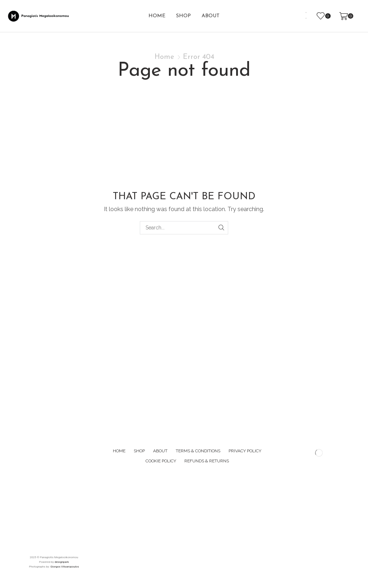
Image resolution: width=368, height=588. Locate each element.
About (211, 16)
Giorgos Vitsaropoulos (65, 567)
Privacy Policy (245, 451)
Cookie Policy (161, 461)
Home (157, 16)
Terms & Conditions (198, 451)
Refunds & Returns (207, 461)
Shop (183, 16)
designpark (62, 562)
